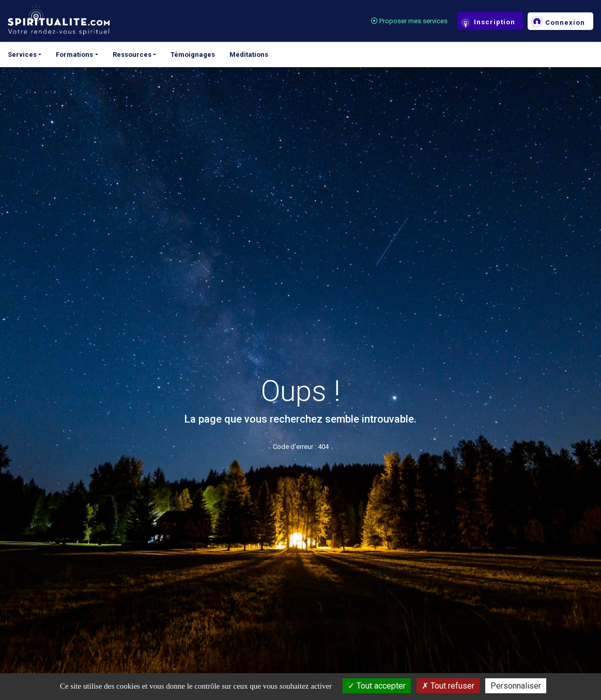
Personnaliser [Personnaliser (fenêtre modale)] (516, 686)
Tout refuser (448, 686)
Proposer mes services (409, 21)
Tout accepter (377, 686)
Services (22, 55)
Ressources (132, 55)
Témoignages (193, 55)
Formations (74, 55)
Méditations (249, 55)
